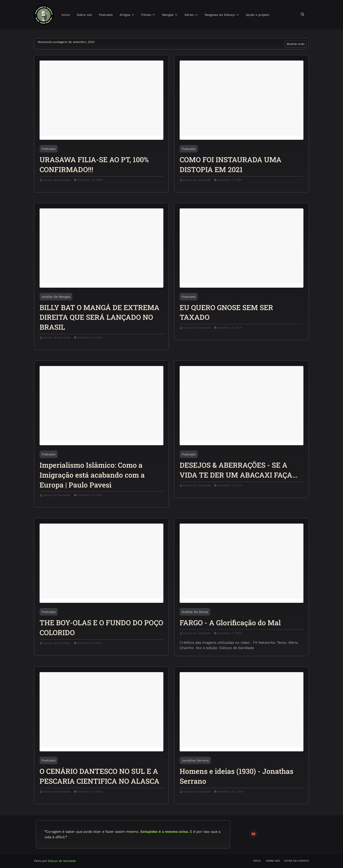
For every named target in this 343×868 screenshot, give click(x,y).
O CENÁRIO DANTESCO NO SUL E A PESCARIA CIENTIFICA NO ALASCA (99, 776)
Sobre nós (273, 861)
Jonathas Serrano (195, 760)
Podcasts (49, 149)
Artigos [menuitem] (125, 15)
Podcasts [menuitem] (106, 15)
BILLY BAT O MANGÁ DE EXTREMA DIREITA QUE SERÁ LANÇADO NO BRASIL (99, 317)
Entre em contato (297, 861)
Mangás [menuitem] (168, 15)
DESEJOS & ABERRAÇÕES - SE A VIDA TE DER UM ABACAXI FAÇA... (239, 470)
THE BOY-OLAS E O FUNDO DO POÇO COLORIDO (101, 627)
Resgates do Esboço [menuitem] (220, 15)
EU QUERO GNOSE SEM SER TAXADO (226, 312)
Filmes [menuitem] (146, 15)
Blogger (96, 861)
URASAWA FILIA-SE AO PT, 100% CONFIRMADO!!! (94, 164)
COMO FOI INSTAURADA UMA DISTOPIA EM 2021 (231, 164)
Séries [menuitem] (189, 15)
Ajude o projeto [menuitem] (257, 15)
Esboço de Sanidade (57, 180)
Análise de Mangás (56, 297)
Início (257, 861)
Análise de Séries (195, 612)
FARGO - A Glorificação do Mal (230, 622)
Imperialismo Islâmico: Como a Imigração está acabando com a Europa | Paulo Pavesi (92, 475)
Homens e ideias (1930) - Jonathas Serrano (236, 776)
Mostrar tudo (296, 44)
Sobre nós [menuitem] (84, 15)
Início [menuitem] (66, 15)
